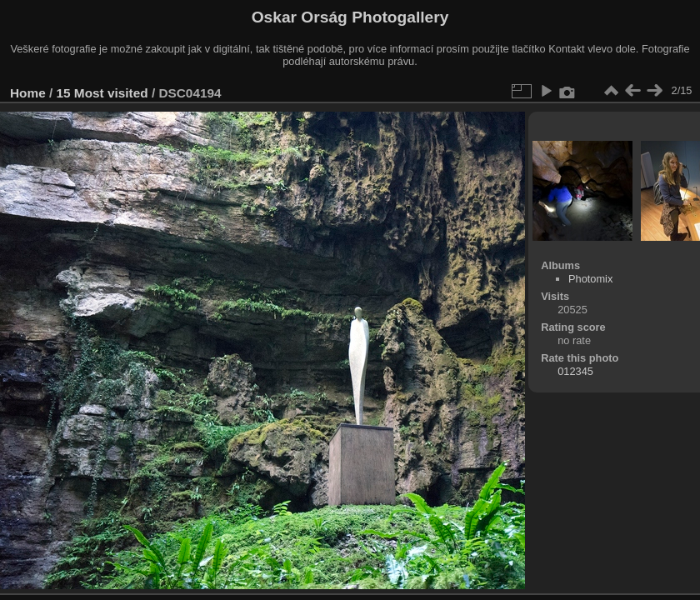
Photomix (590, 279)
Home (28, 93)
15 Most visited (102, 93)
